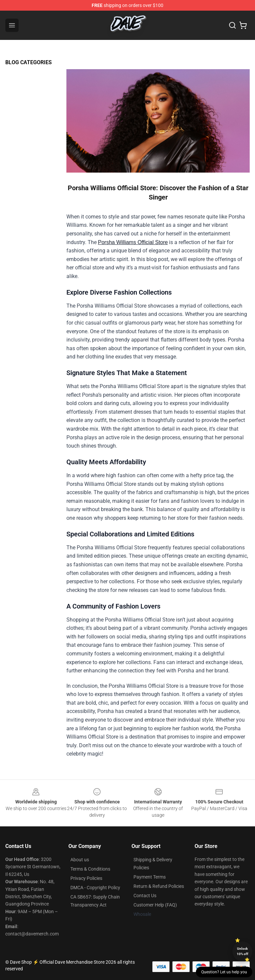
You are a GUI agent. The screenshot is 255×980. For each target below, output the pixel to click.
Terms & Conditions (90, 869)
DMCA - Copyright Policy (95, 888)
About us (80, 860)
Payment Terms (150, 877)
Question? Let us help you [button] (224, 972)
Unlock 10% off (243, 951)
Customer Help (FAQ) (155, 905)
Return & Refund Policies (159, 886)
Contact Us (145, 896)
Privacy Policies (86, 878)
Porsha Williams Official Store (133, 242)
